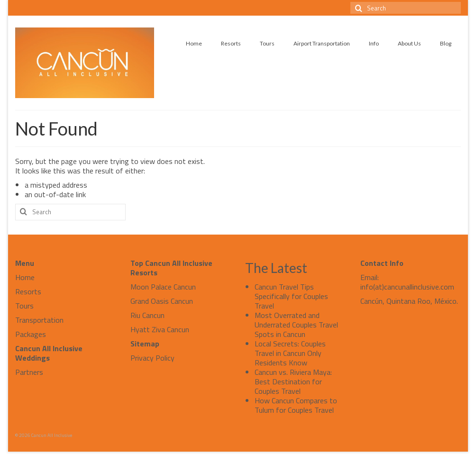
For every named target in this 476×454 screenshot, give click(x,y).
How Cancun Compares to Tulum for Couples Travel (296, 405)
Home (25, 277)
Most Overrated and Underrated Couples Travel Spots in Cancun (296, 325)
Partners (29, 372)
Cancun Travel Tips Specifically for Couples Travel (291, 296)
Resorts (28, 291)
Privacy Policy (152, 358)
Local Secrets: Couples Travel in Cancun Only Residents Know (290, 353)
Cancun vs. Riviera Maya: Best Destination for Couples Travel (293, 381)
